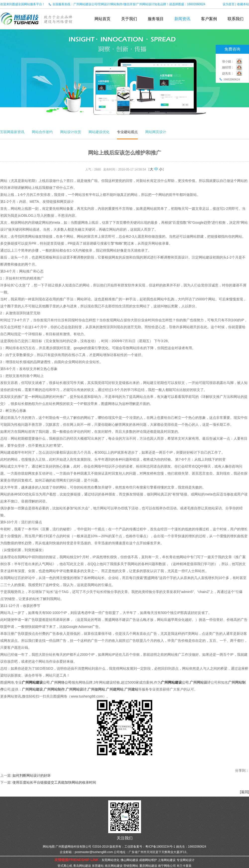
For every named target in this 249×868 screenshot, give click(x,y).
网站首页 (102, 19)
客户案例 (209, 19)
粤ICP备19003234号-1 (160, 847)
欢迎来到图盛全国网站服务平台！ (23, 4)
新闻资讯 (182, 19)
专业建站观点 (127, 132)
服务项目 (156, 19)
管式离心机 (65, 866)
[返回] (245, 792)
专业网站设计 (186, 860)
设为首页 (229, 4)
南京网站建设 (114, 866)
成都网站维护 (148, 860)
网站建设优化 (99, 132)
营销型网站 (131, 866)
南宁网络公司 (167, 866)
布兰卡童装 (184, 866)
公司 (36, 682)
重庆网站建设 (148, 866)
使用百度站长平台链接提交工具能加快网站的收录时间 (54, 782)
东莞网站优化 (110, 860)
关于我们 (129, 19)
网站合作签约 (42, 132)
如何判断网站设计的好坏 (32, 775)
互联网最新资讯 (12, 132)
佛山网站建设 (129, 860)
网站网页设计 (156, 132)
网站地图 (49, 847)
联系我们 (236, 19)
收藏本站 (243, 4)
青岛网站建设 (82, 866)
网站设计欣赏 (71, 132)
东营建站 (98, 866)
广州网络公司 (61, 682)
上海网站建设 (167, 860)
